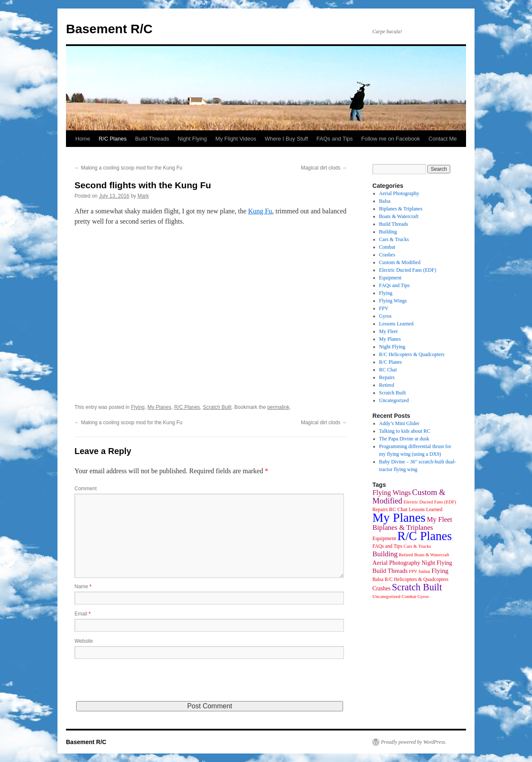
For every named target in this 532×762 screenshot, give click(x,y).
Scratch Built (217, 407)
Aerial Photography (399, 193)
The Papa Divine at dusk (404, 439)
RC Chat (388, 370)
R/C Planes (113, 139)
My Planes (159, 407)
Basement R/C (109, 29)
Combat (387, 247)
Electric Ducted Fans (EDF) (408, 270)
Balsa (385, 201)
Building (388, 232)
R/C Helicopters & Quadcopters (412, 354)
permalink (278, 407)
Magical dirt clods (324, 168)
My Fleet (389, 331)
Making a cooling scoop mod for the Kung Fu (128, 168)
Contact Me (443, 139)
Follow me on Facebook (391, 139)
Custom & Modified (400, 262)
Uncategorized (394, 400)
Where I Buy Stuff (286, 139)
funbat (424, 571)
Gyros (385, 316)
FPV (384, 308)
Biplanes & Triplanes (401, 209)
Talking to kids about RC (405, 431)
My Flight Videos (236, 139)
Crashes (387, 255)
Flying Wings (393, 301)
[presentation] (139, 684)
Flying (138, 407)
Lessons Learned (396, 324)
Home (83, 139)
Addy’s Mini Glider (399, 423)
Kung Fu (260, 211)
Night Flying (192, 139)
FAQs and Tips (335, 139)
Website (84, 641)
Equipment (390, 278)
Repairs (387, 377)
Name (83, 587)
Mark (143, 196)
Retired (387, 385)
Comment (86, 489)
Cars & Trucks (394, 239)
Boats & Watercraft (399, 216)
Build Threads (152, 139)
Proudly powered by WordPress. (414, 742)
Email (83, 614)
